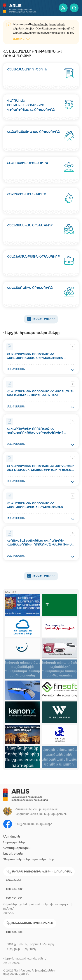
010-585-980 (14, 932)
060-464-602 (14, 889)
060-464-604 (14, 898)
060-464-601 (14, 880)
